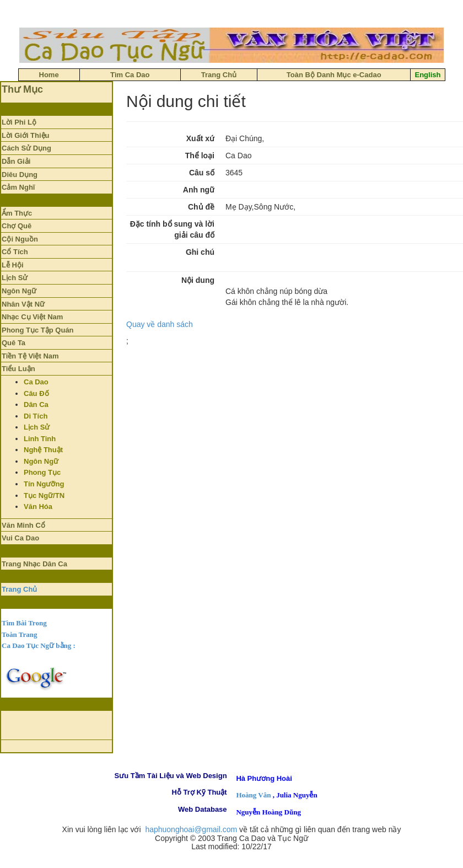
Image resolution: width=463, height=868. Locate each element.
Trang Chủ (19, 589)
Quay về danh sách (160, 324)
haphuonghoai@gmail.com (191, 829)
